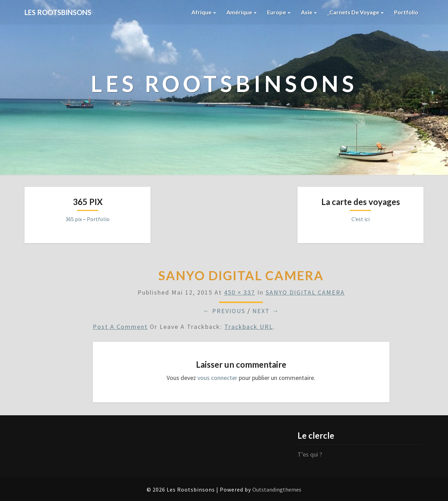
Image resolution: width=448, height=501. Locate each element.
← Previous (224, 311)
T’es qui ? (310, 454)
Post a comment (120, 327)
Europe (278, 12)
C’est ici (360, 219)
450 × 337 (240, 292)
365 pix (74, 219)
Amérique (241, 12)
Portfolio (406, 12)
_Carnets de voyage (355, 12)
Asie (309, 12)
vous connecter (217, 378)
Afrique (203, 12)
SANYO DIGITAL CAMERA (305, 292)
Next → (266, 311)
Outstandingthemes (277, 489)
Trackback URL (249, 327)
